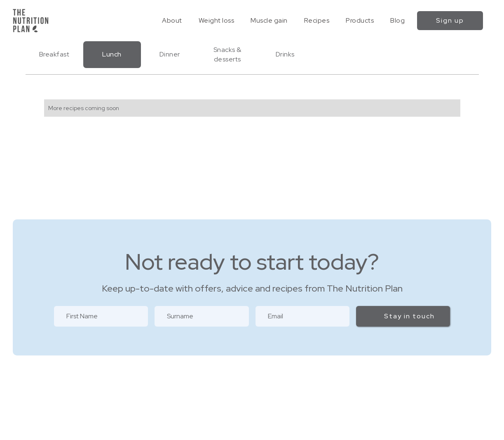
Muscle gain (269, 20)
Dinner (170, 54)
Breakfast (54, 54)
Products (360, 20)
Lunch (112, 54)
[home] (31, 21)
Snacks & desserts (227, 54)
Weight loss (217, 20)
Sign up (450, 20)
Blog (397, 20)
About (172, 20)
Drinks (285, 54)
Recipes (317, 20)
